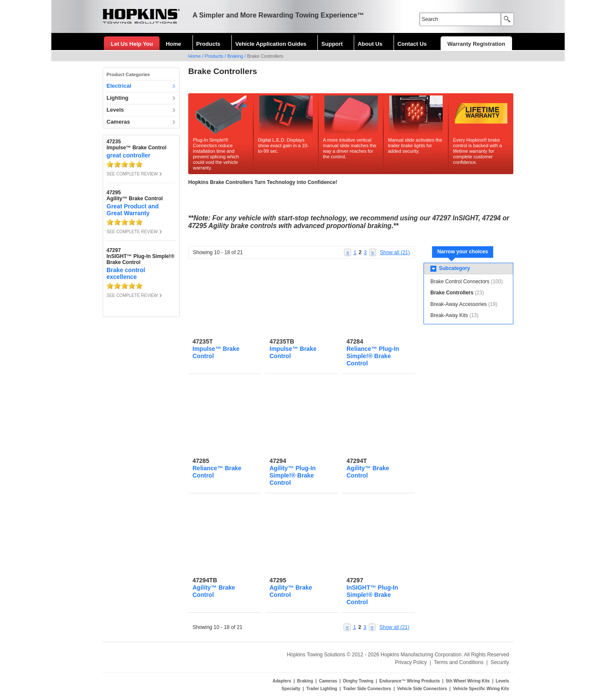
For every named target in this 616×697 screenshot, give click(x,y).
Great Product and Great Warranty (133, 210)
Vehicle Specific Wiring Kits (481, 689)
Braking (235, 56)
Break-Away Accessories (459, 304)
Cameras (118, 122)
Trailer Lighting (322, 689)
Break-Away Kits (449, 315)
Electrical (119, 86)
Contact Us (412, 44)
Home (173, 44)
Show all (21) (395, 252)
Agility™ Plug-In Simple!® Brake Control (293, 475)
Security (500, 662)
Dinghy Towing (358, 681)
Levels (115, 110)
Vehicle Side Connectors (422, 689)
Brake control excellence (126, 273)
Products (208, 44)
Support (332, 44)
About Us (370, 44)
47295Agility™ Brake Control (135, 196)
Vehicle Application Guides (271, 44)
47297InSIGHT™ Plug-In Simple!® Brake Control (141, 256)
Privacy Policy (411, 662)
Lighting (117, 98)
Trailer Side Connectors (367, 689)
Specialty (291, 689)
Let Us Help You (132, 44)
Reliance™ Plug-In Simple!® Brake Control (373, 356)
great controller (129, 155)
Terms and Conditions (459, 662)
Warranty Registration (476, 44)
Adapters (282, 681)
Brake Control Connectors (460, 282)
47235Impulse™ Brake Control (136, 145)
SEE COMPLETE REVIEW (132, 174)
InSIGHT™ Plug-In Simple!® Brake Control (372, 595)
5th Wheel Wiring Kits (468, 681)
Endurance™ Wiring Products (410, 681)
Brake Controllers (452, 293)
